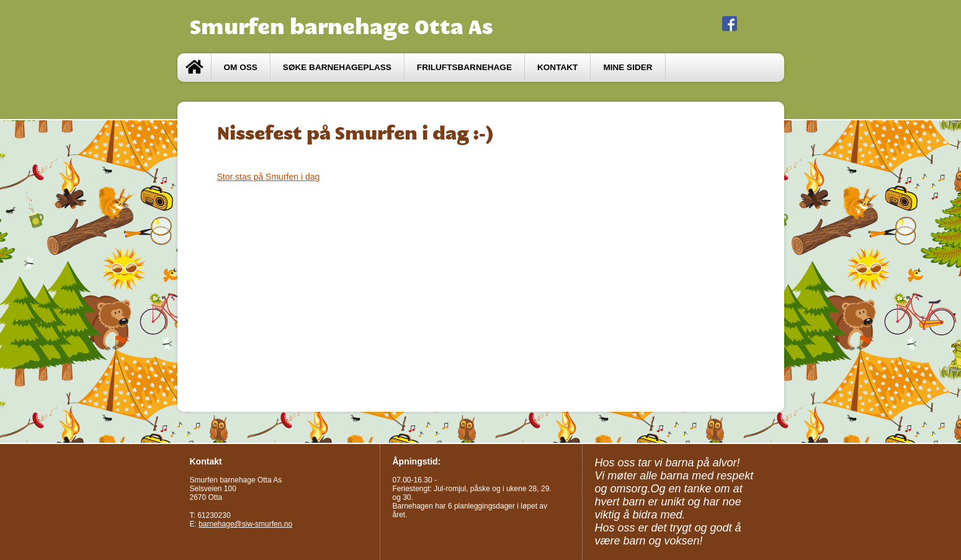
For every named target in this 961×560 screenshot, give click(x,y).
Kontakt (557, 67)
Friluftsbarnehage (464, 67)
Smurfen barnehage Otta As (342, 27)
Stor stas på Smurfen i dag (269, 177)
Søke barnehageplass (337, 67)
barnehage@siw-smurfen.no (245, 524)
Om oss (241, 67)
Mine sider (628, 67)
